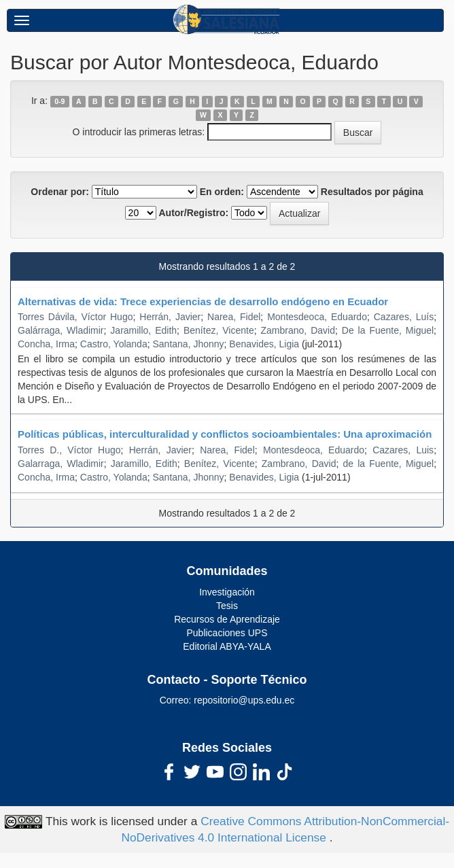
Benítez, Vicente (220, 464)
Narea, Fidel (234, 317)
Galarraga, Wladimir (61, 464)
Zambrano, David (298, 330)
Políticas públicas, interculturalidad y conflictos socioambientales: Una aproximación (225, 434)
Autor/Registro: (193, 213)
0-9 (59, 101)
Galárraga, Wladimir (61, 330)
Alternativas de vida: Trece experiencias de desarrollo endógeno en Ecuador (203, 301)
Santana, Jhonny (188, 344)
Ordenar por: (60, 192)
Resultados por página (372, 192)
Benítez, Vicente (219, 330)
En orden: (222, 192)
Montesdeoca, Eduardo (317, 317)
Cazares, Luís (404, 317)
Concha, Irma (46, 344)
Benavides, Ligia (264, 344)
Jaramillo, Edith (143, 330)
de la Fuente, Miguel (389, 464)
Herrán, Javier (170, 317)
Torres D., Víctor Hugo (69, 450)
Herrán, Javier (160, 450)
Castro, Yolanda (114, 344)
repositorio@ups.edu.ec (244, 700)
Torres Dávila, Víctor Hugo (75, 317)
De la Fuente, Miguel (388, 330)
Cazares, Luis (403, 450)
